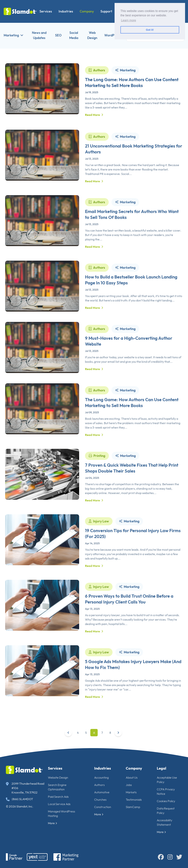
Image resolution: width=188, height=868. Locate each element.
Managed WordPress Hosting (62, 814)
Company (87, 11)
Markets (131, 792)
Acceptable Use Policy (167, 780)
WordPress (112, 35)
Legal (161, 768)
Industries (66, 11)
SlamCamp (133, 807)
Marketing (13, 35)
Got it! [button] (150, 30)
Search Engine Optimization (57, 787)
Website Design (58, 778)
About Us (132, 778)
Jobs (129, 785)
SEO (58, 35)
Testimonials (134, 800)
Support (106, 11)
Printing (97, 473)
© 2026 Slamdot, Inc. (20, 806)
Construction (103, 807)
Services (46, 11)
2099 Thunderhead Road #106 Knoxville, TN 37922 (25, 788)
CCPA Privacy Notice (166, 791)
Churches (100, 800)
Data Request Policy (166, 811)
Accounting (101, 778)
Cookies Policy (166, 801)
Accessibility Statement (164, 822)
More (53, 823)
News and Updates (39, 35)
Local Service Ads (59, 804)
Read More (94, 115)
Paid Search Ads (58, 797)
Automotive (102, 792)
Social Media (74, 35)
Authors (97, 70)
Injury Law (99, 538)
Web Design (92, 35)
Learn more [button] (129, 20)
